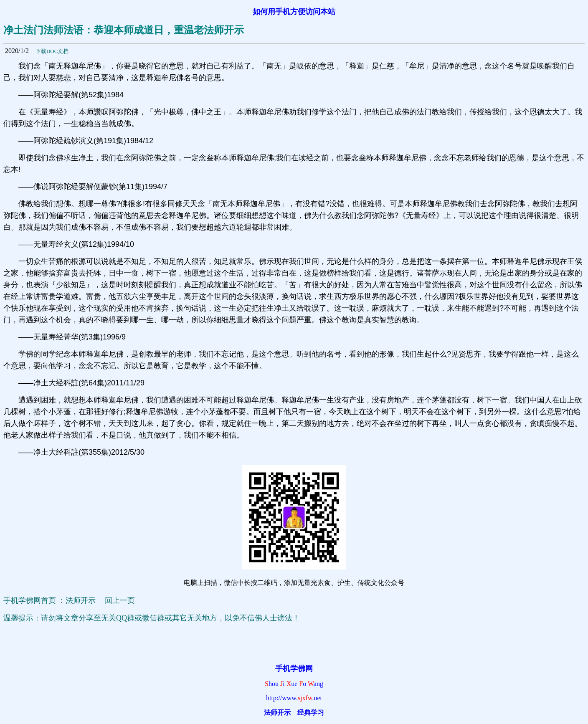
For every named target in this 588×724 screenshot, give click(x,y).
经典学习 (311, 713)
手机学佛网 (294, 668)
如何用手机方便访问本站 (294, 12)
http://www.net (294, 698)
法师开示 (277, 713)
